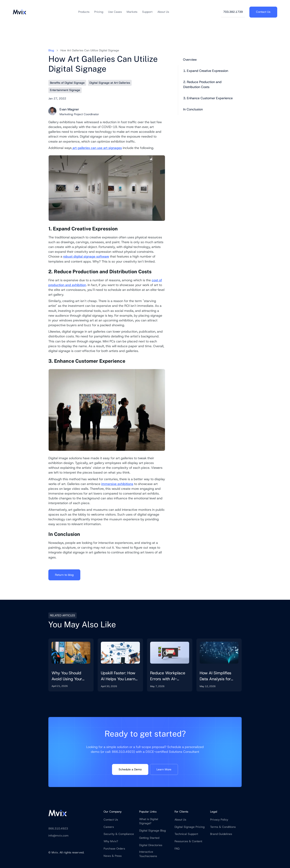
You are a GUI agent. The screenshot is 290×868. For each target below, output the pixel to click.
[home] (20, 12)
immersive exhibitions (117, 484)
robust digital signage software (86, 256)
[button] (84, 12)
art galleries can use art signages (97, 148)
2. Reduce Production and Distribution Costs (202, 84)
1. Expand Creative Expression (206, 71)
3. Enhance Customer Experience (208, 98)
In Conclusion (193, 109)
